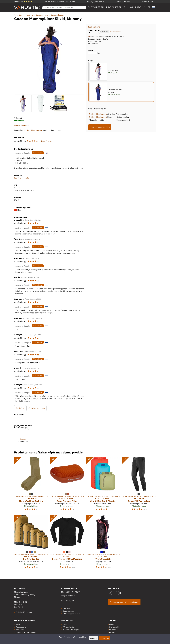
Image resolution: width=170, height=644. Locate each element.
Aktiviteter (96, 7)
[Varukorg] (149, 7)
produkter (114, 7)
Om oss (112, 632)
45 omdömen (45, 141)
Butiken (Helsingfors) (98, 114)
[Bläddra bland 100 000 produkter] (64, 7)
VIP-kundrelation (69, 627)
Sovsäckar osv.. (43, 15)
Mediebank (113, 630)
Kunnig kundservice (96, 1)
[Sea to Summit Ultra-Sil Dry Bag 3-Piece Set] (103, 485)
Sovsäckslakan (57, 15)
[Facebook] (110, 593)
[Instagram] (115, 593)
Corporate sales (68, 611)
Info (138, 7)
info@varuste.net (68, 596)
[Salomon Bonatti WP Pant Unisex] (139, 485)
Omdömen (23, 1)
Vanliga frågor (68, 608)
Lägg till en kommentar (36, 408)
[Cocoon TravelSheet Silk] (103, 543)
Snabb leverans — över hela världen (60, 1)
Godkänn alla (104, 638)
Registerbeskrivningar (71, 630)
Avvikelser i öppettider (24, 612)
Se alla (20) (20, 408)
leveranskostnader (115, 32)
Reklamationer (21, 627)
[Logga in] (144, 7)
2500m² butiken (123, 1)
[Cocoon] (23, 432)
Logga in (66, 624)
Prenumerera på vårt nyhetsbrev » (124, 602)
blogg (129, 7)
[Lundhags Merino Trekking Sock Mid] (31, 485)
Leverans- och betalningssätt (26, 632)
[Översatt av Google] (22, 153)
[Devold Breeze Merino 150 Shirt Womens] (67, 543)
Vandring (30, 15)
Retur (18, 624)
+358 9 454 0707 (72, 592)
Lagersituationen (21, 125)
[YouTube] (120, 593)
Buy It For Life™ (149, 1)
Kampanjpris (94, 27)
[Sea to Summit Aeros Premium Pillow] (67, 485)
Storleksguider (115, 627)
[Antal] (93, 53)
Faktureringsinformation (71, 614)
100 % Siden (19, 178)
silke (27, 178)
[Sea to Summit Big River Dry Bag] (31, 543)
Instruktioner (21, 630)
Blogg (111, 624)
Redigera (94, 638)
